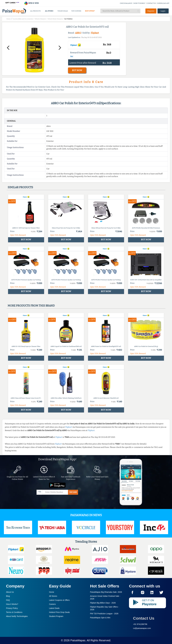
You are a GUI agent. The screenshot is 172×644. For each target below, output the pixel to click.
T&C (72, 57)
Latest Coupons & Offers (59, 600)
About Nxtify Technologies (17, 616)
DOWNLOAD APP (163, 3)
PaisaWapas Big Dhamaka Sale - (106, 592)
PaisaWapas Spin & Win (100, 618)
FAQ (8, 600)
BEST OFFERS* (90, 11)
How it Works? (12, 604)
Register (151, 11)
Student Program (56, 616)
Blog (8, 596)
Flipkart (95, 33)
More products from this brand (31, 306)
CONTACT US (151, 3)
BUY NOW (77, 70)
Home (52, 592)
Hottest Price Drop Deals (59, 612)
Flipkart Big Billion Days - (103, 603)
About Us (10, 592)
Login (163, 11)
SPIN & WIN (31, 3)
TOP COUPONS (76, 11)
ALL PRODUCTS (35, 11)
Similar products (20, 187)
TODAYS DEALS (63, 11)
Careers (52, 604)
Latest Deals (54, 608)
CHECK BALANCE (126, 3)
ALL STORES (49, 11)
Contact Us (144, 618)
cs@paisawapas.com (142, 628)
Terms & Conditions (14, 612)
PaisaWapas (78, 640)
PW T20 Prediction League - (104, 614)
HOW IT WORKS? (140, 3)
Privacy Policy (12, 608)
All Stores (53, 596)
